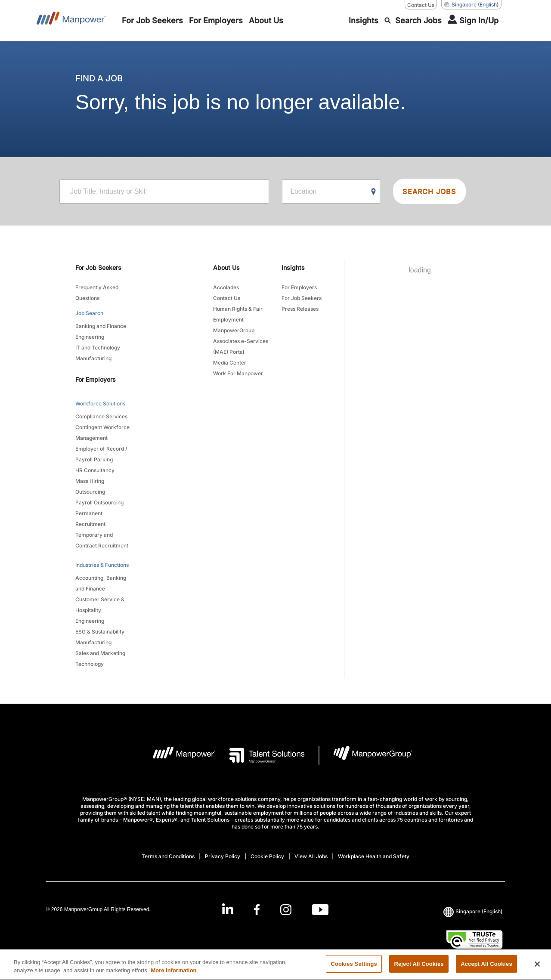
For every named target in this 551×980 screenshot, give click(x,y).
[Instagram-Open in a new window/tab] (286, 910)
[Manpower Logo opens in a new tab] (178, 755)
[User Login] (473, 21)
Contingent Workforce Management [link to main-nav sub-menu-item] (102, 433)
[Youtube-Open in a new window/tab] (320, 910)
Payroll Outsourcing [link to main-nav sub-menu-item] (99, 502)
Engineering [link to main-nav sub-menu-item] (90, 337)
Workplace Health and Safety (374, 856)
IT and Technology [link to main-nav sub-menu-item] (98, 348)
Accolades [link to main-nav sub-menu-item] (226, 287)
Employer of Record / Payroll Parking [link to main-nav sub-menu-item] (101, 454)
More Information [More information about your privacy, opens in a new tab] (173, 975)
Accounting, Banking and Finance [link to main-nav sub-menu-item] (101, 583)
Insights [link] (293, 267)
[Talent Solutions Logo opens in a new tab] (260, 755)
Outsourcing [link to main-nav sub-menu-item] (90, 492)
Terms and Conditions (168, 856)
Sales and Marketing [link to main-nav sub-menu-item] (100, 653)
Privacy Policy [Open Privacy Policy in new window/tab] (223, 856)
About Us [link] (226, 267)
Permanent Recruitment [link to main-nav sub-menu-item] (90, 519)
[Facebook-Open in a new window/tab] (257, 910)
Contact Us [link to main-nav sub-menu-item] (227, 298)
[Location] (331, 192)
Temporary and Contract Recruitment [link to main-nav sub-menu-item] (102, 540)
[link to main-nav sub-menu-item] (152, 21)
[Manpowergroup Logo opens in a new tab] (366, 755)
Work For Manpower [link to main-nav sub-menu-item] (238, 373)
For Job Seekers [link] (98, 267)
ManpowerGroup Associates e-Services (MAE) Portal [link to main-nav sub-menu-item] (241, 341)
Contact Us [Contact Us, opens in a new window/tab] (421, 5)
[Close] (537, 969)
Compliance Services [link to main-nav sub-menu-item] (101, 416)
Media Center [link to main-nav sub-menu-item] (230, 363)
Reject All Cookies (419, 969)
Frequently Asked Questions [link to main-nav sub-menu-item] (97, 293)
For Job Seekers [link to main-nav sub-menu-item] (302, 298)
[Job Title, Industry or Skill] (164, 192)
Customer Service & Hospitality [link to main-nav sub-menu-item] (100, 605)
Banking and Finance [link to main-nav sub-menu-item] (101, 326)
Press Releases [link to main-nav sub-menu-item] (300, 309)
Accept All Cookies (486, 969)
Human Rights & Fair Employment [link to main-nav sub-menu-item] (238, 314)
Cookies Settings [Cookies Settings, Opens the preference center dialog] (354, 969)
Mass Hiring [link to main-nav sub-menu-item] (90, 481)
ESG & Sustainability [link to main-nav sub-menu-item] (100, 632)
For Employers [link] (96, 379)
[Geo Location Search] (374, 192)
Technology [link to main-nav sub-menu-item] (90, 664)
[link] (275, 910)
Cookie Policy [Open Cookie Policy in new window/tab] (267, 856)
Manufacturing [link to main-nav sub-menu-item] (93, 358)
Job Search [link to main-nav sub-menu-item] (89, 313)
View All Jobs (311, 856)
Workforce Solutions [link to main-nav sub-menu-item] (100, 403)
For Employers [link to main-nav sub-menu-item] (299, 287)
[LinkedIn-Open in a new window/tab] (228, 909)
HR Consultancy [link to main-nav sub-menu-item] (95, 470)
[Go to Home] (71, 21)
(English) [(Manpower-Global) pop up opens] (471, 5)
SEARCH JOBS (429, 192)
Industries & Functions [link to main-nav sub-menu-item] (102, 565)
